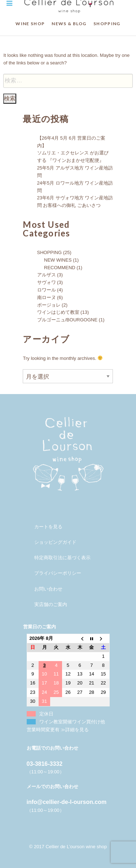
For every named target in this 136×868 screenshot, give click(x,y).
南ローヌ (47, 297)
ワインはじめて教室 (58, 312)
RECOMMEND (60, 268)
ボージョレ (49, 305)
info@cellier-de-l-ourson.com (67, 802)
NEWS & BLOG (69, 24)
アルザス (47, 275)
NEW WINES (58, 260)
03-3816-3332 (45, 764)
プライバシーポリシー (58, 573)
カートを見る (48, 527)
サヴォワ (47, 282)
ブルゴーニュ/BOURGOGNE (67, 320)
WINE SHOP (30, 24)
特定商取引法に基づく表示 (62, 558)
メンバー (44, 511)
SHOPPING (107, 24)
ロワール (47, 290)
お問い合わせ (48, 589)
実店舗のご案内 (51, 604)
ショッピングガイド (55, 542)
